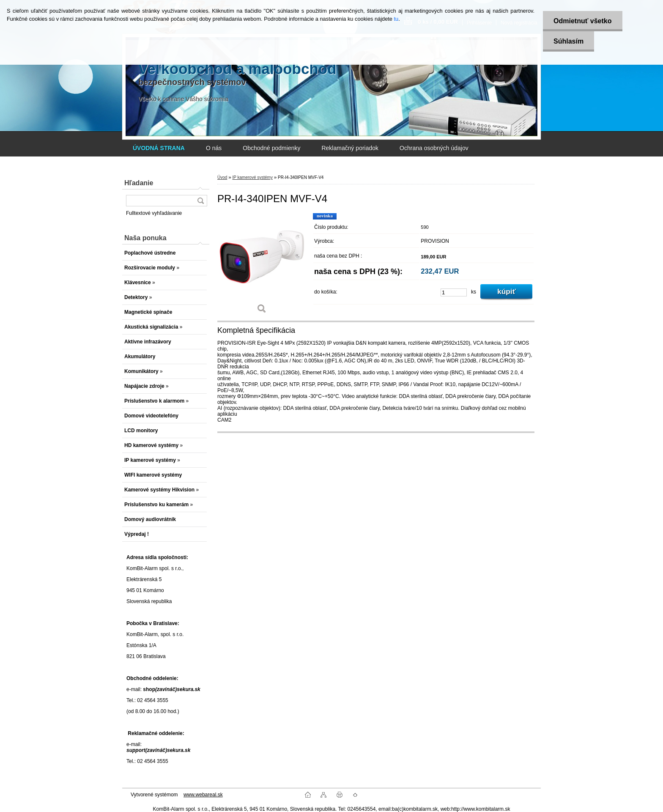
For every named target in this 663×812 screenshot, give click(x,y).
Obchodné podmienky (271, 148)
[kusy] (454, 292)
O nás (214, 148)
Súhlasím (568, 41)
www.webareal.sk (203, 795)
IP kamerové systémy (252, 177)
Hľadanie (139, 183)
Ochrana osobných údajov (434, 148)
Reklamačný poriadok (350, 148)
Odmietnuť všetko (582, 21)
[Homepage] (159, 148)
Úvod (222, 177)
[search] (200, 201)
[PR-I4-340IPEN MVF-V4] (262, 266)
